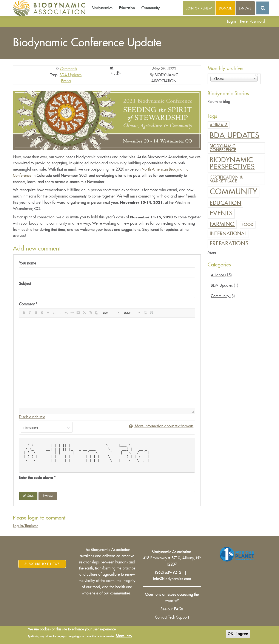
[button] (24, 313)
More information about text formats (161, 426)
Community (151, 8)
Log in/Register (25, 526)
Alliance (221, 275)
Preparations (229, 243)
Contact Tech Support (172, 617)
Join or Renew (199, 8)
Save (28, 496)
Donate (225, 8)
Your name (28, 263)
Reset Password (253, 21)
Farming (222, 224)
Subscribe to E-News (42, 564)
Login (231, 21)
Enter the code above (37, 478)
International (228, 234)
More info (124, 636)
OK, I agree (238, 634)
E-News (245, 8)
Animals (219, 125)
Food (248, 225)
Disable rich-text (32, 417)
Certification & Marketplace (226, 179)
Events (66, 81)
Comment (28, 304)
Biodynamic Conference (223, 148)
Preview (48, 496)
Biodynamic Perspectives (232, 163)
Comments (68, 69)
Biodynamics (102, 8)
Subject (25, 284)
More (212, 252)
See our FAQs (172, 609)
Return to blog (219, 102)
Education (127, 8)
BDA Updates (71, 75)
